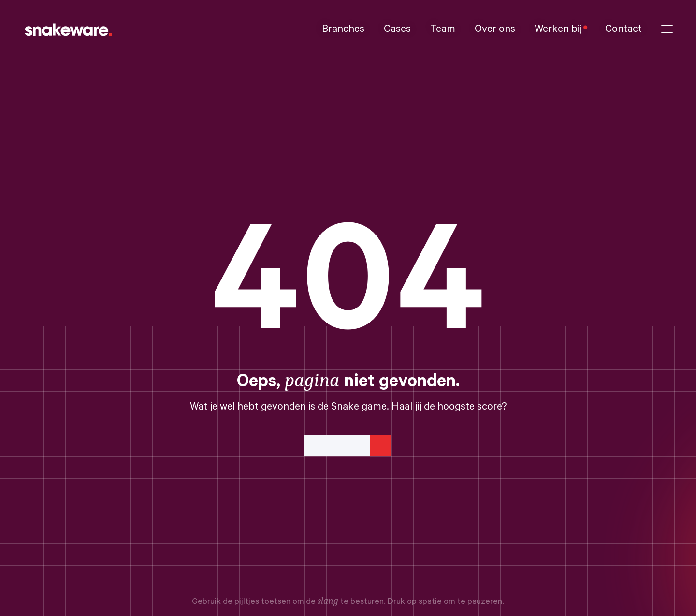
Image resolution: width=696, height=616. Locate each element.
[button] (667, 29)
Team (443, 29)
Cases (397, 29)
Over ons (495, 29)
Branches (343, 29)
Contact (623, 29)
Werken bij (560, 29)
